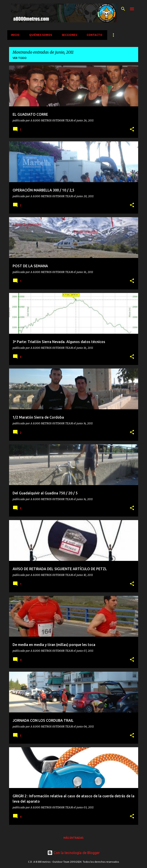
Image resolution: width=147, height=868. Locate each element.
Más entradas (73, 838)
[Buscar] (123, 9)
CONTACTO (94, 35)
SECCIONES (69, 35)
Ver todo (20, 58)
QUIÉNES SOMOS (41, 35)
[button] (132, 130)
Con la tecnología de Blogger (73, 853)
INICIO (15, 35)
